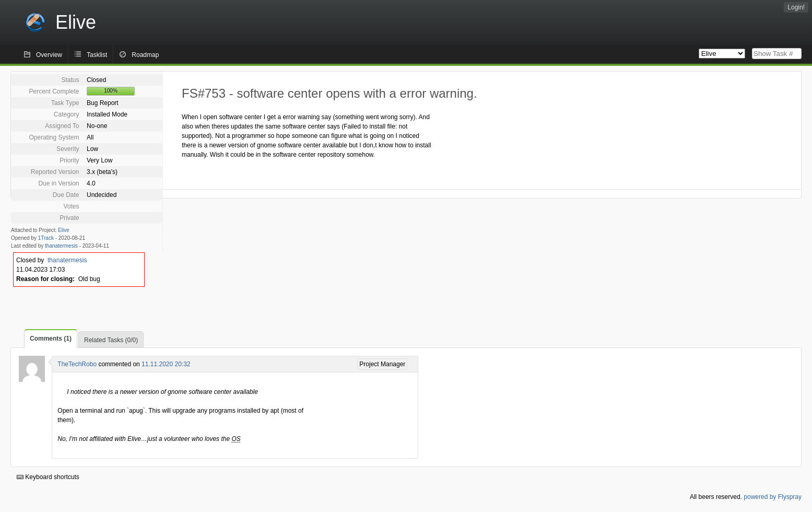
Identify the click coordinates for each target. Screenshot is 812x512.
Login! (796, 7)
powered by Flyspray (773, 497)
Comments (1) (51, 339)
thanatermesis (61, 246)
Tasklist (97, 55)
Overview (49, 55)
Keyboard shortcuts (48, 477)
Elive (64, 230)
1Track (46, 238)
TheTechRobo (77, 364)
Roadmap (145, 55)
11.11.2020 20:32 (166, 364)
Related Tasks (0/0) (111, 340)
